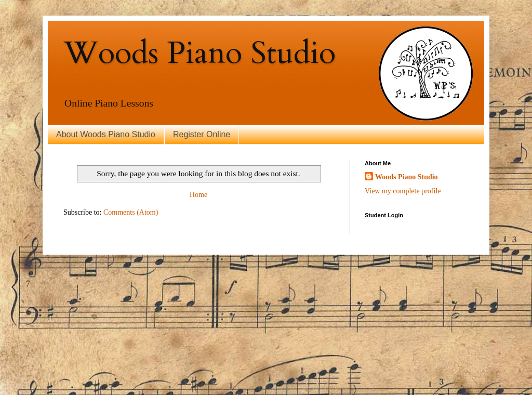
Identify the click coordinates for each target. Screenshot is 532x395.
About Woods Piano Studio (106, 134)
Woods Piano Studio (199, 53)
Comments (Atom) (131, 212)
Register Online (202, 134)
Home (198, 195)
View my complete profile (403, 191)
